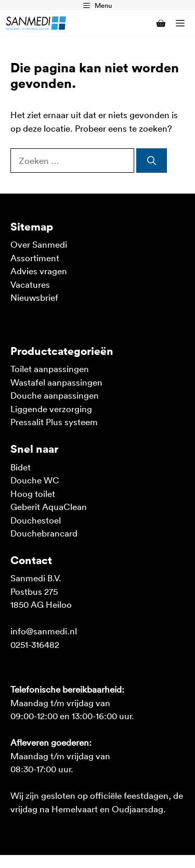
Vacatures (30, 284)
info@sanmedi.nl (44, 631)
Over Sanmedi (39, 244)
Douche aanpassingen (55, 395)
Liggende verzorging (51, 409)
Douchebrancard (44, 533)
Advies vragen (39, 271)
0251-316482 (35, 644)
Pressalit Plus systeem (54, 422)
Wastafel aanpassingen (56, 382)
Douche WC (35, 480)
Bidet (21, 467)
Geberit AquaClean (49, 506)
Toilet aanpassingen (50, 368)
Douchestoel (36, 520)
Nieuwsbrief (34, 297)
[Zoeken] (152, 161)
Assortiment (35, 258)
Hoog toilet (33, 493)
